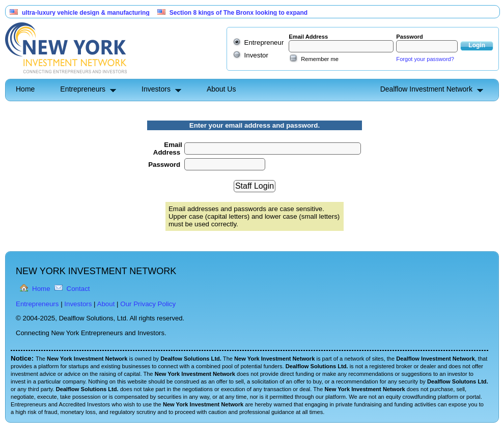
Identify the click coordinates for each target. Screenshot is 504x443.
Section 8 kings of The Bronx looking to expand (239, 13)
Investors (156, 89)
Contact (78, 289)
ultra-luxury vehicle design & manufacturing (86, 13)
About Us (221, 89)
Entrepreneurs (83, 89)
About (106, 304)
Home (25, 89)
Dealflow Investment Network (426, 89)
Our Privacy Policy (148, 304)
